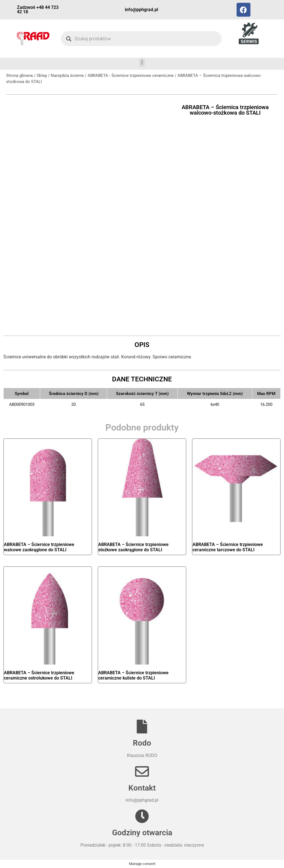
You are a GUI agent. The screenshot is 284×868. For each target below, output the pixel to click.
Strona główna (19, 76)
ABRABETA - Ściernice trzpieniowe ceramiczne (131, 76)
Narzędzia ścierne (67, 76)
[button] (142, 62)
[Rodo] (142, 726)
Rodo (142, 743)
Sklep (42, 76)
